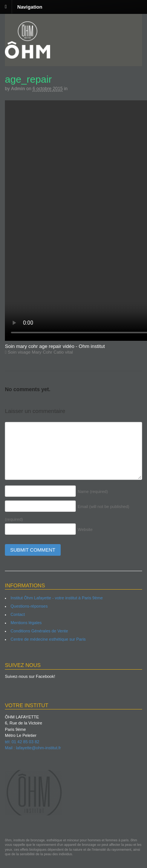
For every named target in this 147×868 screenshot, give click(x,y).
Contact (18, 614)
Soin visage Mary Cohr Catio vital (39, 352)
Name (93, 491)
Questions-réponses (29, 606)
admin (18, 89)
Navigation (30, 7)
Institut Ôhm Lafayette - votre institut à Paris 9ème (57, 598)
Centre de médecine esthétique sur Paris (48, 639)
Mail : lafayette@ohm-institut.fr (33, 748)
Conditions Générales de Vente (39, 631)
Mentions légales (26, 623)
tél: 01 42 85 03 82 (22, 742)
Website (85, 529)
